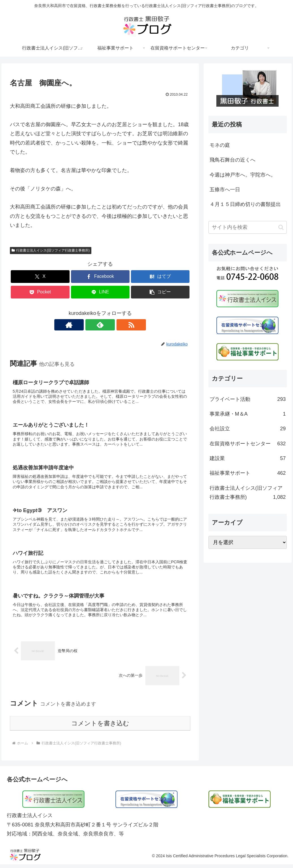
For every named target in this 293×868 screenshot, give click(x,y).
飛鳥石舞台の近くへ (232, 160)
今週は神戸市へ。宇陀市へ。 (243, 175)
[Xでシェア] (40, 277)
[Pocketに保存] (40, 292)
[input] (248, 227)
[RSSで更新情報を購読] (113, 325)
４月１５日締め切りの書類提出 (245, 204)
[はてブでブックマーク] (160, 277)
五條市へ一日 (225, 190)
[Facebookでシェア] (100, 277)
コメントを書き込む (100, 727)
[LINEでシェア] (100, 292)
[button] (160, 292)
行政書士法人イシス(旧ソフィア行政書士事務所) (51, 250)
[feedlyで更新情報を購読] (100, 325)
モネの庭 (220, 145)
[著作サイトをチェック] (87, 325)
